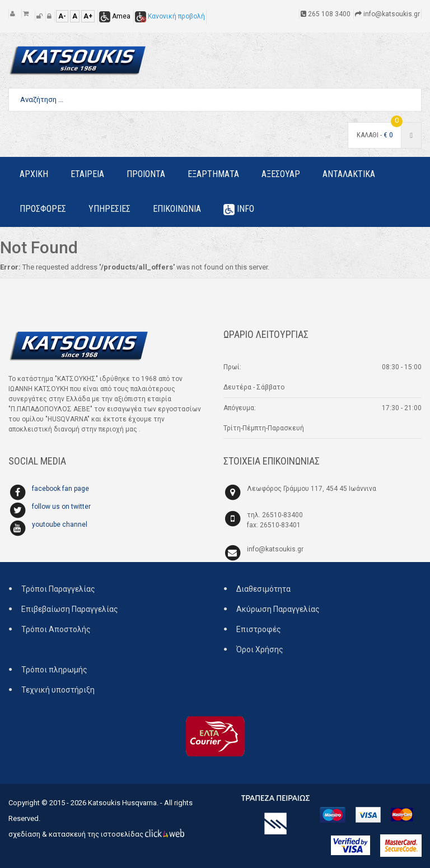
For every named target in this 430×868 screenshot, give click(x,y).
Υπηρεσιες (109, 209)
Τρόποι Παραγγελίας (58, 589)
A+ (88, 16)
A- (62, 16)
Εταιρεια (87, 174)
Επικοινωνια (177, 209)
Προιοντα (146, 174)
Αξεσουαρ (281, 174)
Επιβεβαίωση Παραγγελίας (70, 609)
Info (239, 209)
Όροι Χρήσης (260, 649)
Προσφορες (43, 209)
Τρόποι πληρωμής (54, 670)
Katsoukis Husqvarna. (123, 803)
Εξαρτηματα (213, 174)
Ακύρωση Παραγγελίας (278, 609)
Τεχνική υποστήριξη (58, 690)
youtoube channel (60, 524)
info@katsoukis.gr (275, 549)
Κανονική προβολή (170, 16)
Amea (115, 16)
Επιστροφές (259, 629)
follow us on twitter (61, 507)
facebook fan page (60, 489)
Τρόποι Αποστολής (56, 629)
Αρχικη (34, 174)
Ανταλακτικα (349, 174)
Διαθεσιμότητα (263, 589)
